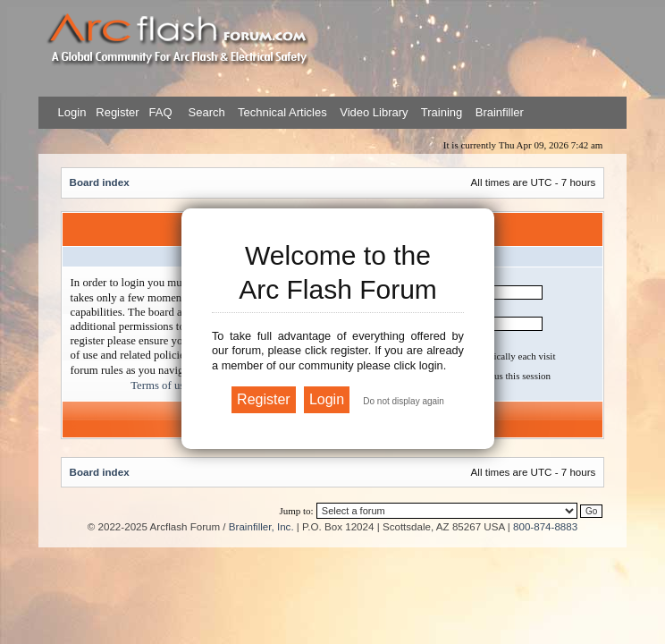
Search (205, 112)
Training (442, 112)
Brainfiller (500, 112)
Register (116, 112)
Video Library (374, 112)
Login (72, 112)
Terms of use (160, 386)
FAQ (159, 112)
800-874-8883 (545, 526)
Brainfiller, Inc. (261, 526)
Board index (100, 182)
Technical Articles (282, 112)
